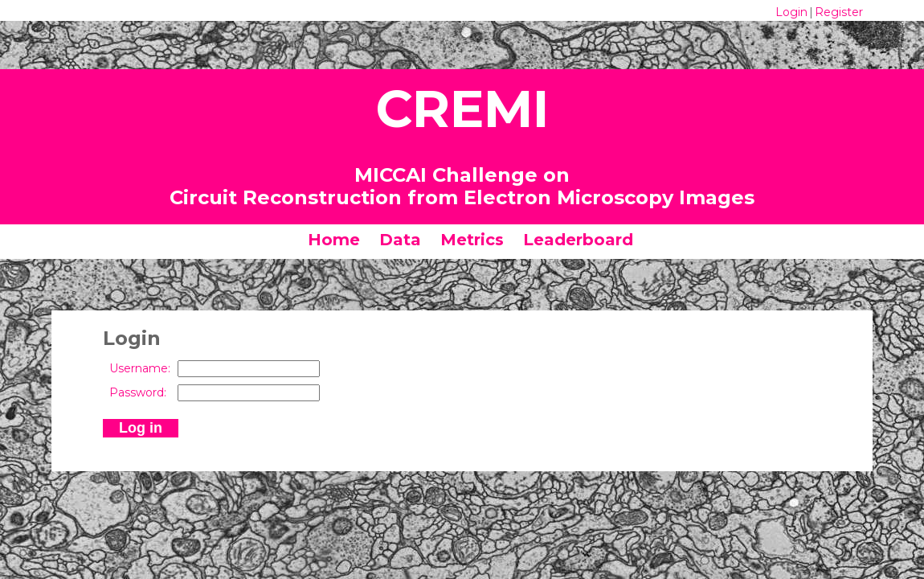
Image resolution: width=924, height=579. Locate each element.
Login (791, 12)
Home (334, 240)
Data (400, 240)
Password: (138, 392)
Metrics (472, 240)
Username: (140, 368)
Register (839, 12)
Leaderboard (578, 240)
